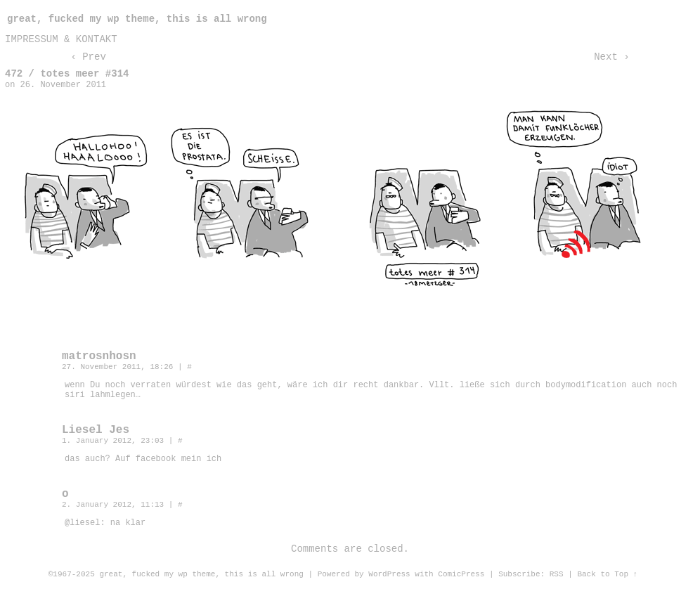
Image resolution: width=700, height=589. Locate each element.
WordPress (389, 574)
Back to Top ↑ (607, 574)
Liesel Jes (96, 430)
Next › (611, 57)
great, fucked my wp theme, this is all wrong (137, 19)
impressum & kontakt (61, 39)
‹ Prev (88, 57)
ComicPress (461, 574)
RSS (557, 574)
